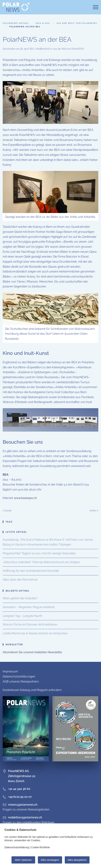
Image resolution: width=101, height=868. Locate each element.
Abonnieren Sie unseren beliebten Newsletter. (32, 652)
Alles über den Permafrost (20, 580)
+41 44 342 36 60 (17, 789)
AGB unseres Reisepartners (21, 682)
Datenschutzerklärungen (19, 676)
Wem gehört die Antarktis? (20, 598)
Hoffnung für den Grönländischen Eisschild (31, 571)
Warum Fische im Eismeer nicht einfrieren (30, 625)
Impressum (10, 671)
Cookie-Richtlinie (40, 847)
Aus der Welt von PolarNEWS (68, 49)
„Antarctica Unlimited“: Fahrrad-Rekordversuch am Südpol (41, 562)
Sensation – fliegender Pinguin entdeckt (29, 607)
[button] (96, 7)
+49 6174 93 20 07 (17, 797)
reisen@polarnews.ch (23, 805)
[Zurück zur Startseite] (16, 7)
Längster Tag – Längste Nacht (22, 616)
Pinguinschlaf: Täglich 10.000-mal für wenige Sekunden (39, 553)
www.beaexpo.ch (25, 498)
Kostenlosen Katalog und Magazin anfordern (32, 690)
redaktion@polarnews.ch (25, 817)
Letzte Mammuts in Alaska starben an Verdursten (35, 633)
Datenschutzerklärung (17, 847)
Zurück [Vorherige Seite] (7, 510)
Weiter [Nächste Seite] (94, 510)
